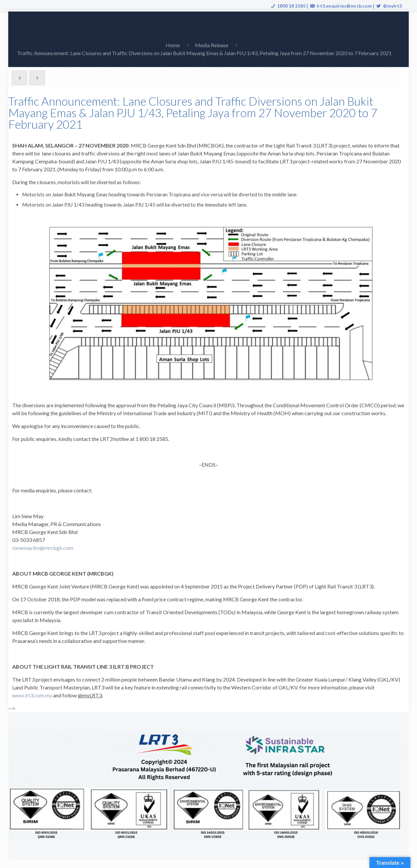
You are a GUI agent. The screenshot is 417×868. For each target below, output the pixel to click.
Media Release (212, 45)
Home (173, 45)
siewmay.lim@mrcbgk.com (43, 548)
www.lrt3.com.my (32, 695)
